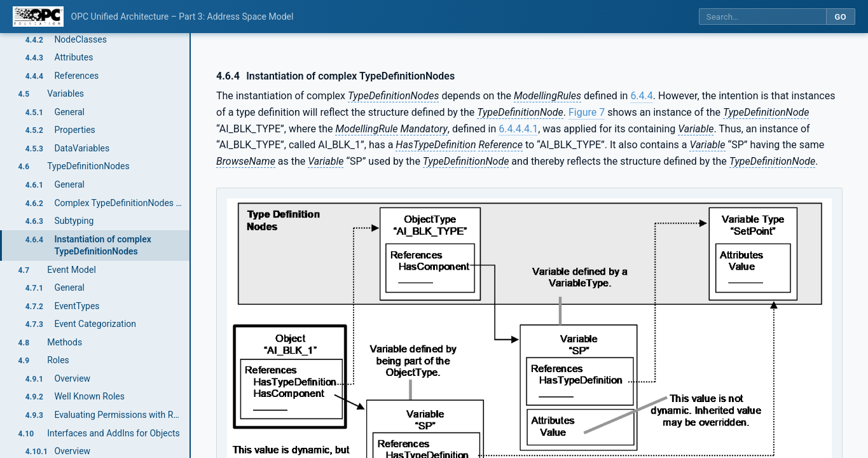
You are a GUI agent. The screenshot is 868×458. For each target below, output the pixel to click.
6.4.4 (641, 96)
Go (840, 17)
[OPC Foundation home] (38, 17)
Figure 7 (587, 112)
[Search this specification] (762, 17)
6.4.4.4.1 (518, 129)
